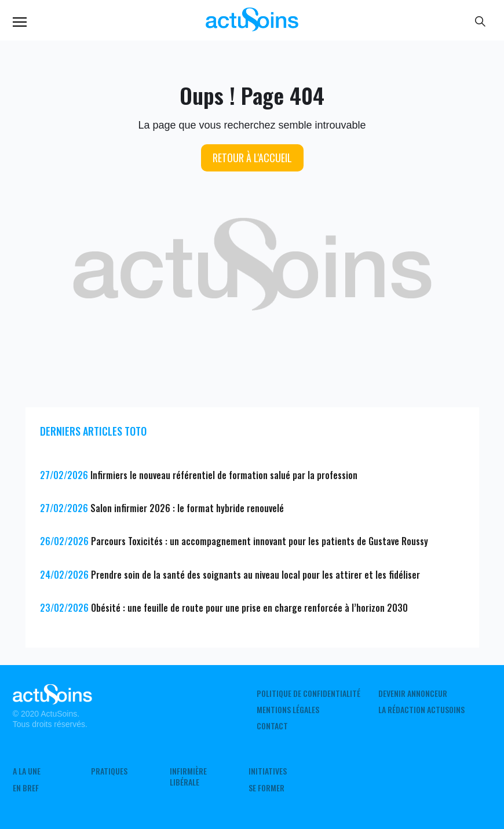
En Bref (26, 788)
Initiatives (268, 771)
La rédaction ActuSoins (421, 710)
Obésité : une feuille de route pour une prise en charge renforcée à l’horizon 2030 (249, 608)
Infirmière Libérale (188, 776)
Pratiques (109, 771)
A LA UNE (27, 771)
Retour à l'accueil (252, 158)
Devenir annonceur (413, 693)
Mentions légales (288, 710)
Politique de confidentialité (308, 693)
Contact (272, 726)
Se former (266, 788)
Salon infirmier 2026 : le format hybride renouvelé (187, 508)
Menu (20, 22)
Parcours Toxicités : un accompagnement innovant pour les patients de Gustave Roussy (260, 541)
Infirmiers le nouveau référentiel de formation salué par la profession (224, 475)
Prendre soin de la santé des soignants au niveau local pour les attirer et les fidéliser (255, 575)
